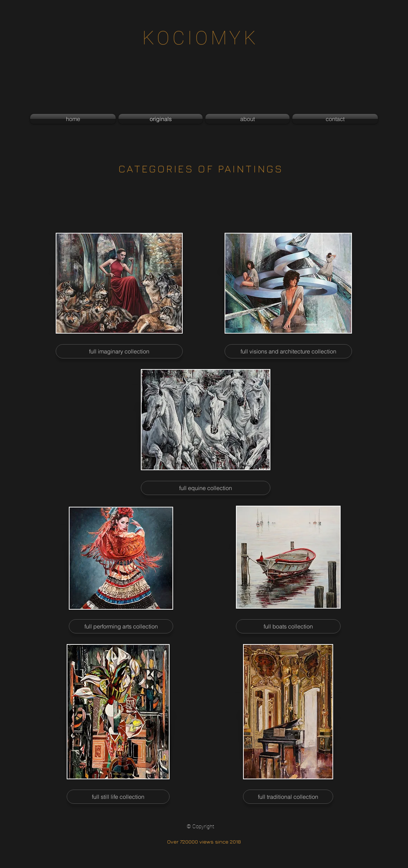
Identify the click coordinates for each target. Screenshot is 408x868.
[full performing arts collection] (121, 626)
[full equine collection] (206, 488)
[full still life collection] (118, 797)
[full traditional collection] (288, 797)
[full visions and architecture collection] (288, 351)
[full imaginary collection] (119, 351)
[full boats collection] (288, 626)
